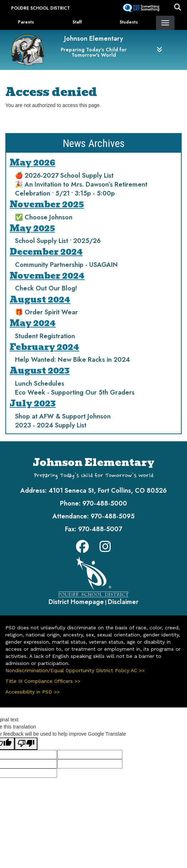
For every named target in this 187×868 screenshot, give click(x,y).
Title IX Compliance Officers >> (43, 681)
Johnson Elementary (94, 39)
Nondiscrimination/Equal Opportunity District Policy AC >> (75, 670)
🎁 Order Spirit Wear (46, 312)
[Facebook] (82, 549)
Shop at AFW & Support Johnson (63, 416)
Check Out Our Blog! (46, 288)
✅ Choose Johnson (44, 217)
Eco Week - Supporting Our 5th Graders (75, 392)
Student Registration (45, 336)
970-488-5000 (105, 503)
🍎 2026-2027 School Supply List (64, 176)
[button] (178, 8)
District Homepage (76, 602)
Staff (77, 22)
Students (129, 22)
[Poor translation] (26, 744)
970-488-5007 (100, 529)
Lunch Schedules (40, 384)
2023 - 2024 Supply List (51, 425)
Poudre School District (41, 8)
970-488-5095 (113, 516)
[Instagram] (105, 549)
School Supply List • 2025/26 (58, 241)
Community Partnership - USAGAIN (66, 265)
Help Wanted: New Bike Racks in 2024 (72, 360)
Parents (26, 22)
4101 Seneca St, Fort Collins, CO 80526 (108, 491)
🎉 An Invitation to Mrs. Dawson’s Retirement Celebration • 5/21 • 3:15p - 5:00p (81, 189)
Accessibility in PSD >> (32, 692)
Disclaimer (123, 602)
